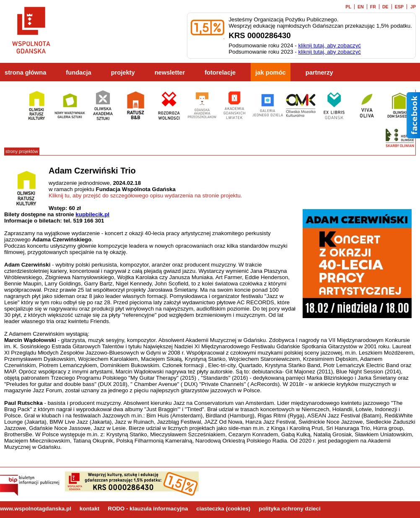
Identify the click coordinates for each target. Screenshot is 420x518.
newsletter (170, 73)
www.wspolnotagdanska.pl (36, 509)
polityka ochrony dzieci (289, 509)
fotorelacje (220, 73)
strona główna (25, 73)
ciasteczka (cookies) (223, 509)
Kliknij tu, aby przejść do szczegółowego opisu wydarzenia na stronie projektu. (145, 196)
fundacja (78, 73)
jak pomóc (271, 73)
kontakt (89, 509)
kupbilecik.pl (92, 214)
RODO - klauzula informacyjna (148, 509)
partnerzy (319, 73)
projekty (123, 73)
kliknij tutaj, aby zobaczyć (329, 45)
